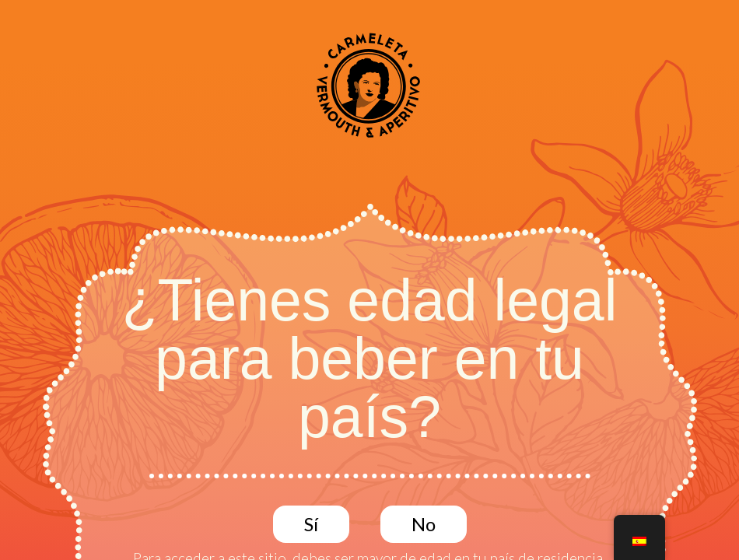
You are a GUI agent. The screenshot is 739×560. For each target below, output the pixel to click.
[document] (369, 280)
